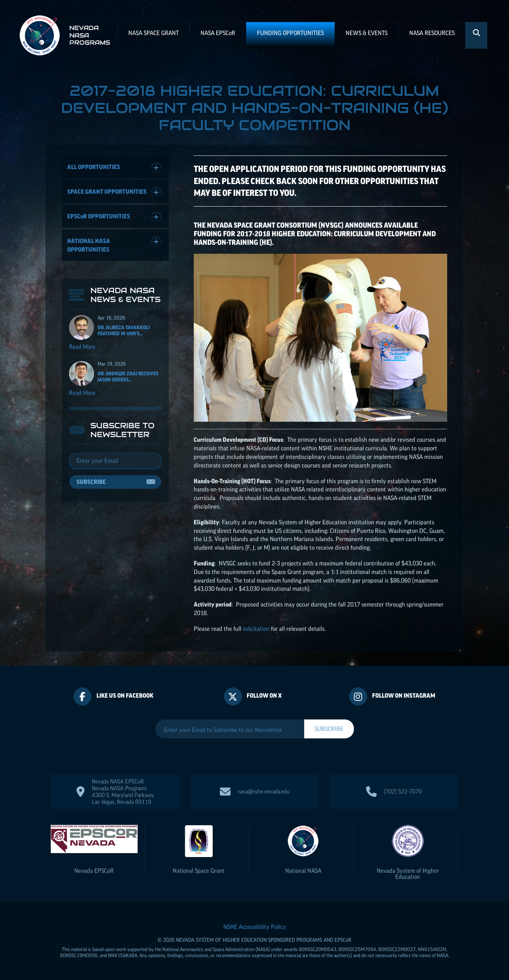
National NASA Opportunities (114, 245)
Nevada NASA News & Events (125, 295)
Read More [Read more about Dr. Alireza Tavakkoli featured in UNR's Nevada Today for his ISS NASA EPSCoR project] (82, 347)
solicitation (256, 629)
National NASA (303, 871)
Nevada (94, 871)
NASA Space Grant (154, 33)
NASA (218, 33)
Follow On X (264, 696)
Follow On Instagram (404, 696)
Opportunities (114, 217)
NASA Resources (432, 33)
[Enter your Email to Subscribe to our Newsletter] (230, 730)
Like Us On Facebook (125, 696)
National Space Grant (199, 871)
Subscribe (91, 482)
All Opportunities (114, 168)
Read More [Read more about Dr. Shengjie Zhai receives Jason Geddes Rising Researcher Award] (82, 393)
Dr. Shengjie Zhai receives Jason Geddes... (128, 377)
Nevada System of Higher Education (408, 874)
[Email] (115, 461)
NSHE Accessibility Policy (255, 927)
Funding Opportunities (290, 33)
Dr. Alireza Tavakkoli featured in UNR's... (124, 330)
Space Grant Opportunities (114, 192)
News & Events (367, 33)
